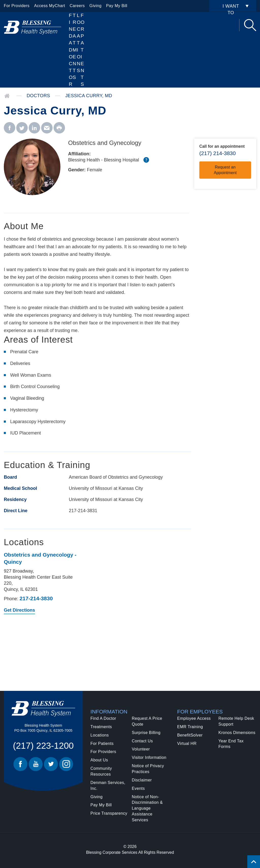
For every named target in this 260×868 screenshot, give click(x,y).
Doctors (38, 96)
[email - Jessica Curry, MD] (47, 128)
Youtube (36, 764)
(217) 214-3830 (218, 153)
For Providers (17, 6)
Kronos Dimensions (237, 733)
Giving (95, 6)
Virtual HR (187, 744)
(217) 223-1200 (43, 746)
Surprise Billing (146, 733)
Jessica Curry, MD (89, 96)
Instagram (66, 764)
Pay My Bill (117, 6)
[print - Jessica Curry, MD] (59, 128)
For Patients (83, 50)
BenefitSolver (190, 735)
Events (138, 788)
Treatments (101, 727)
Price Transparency (109, 813)
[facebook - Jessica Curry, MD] (10, 128)
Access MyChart (50, 6)
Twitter (51, 764)
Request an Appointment (225, 170)
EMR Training (190, 727)
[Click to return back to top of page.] (254, 862)
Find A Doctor (71, 50)
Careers (77, 6)
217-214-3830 (36, 598)
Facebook (20, 764)
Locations (79, 43)
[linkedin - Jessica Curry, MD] (34, 128)
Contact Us (142, 741)
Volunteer (141, 749)
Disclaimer (142, 780)
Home (7, 96)
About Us (99, 760)
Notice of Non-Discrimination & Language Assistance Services (147, 808)
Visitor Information (149, 757)
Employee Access (194, 718)
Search (250, 25)
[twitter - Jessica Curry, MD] (22, 128)
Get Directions (19, 611)
